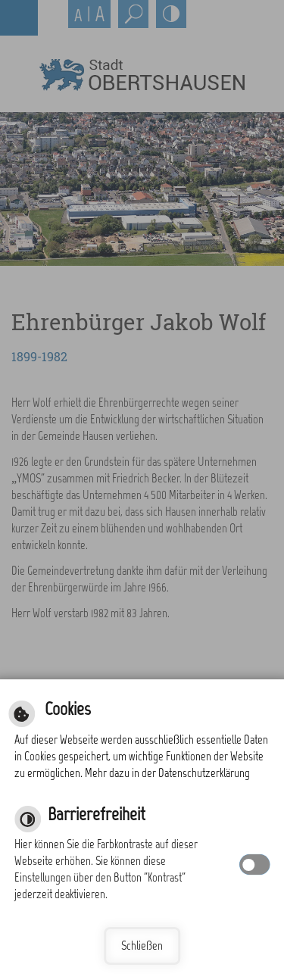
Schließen (142, 946)
